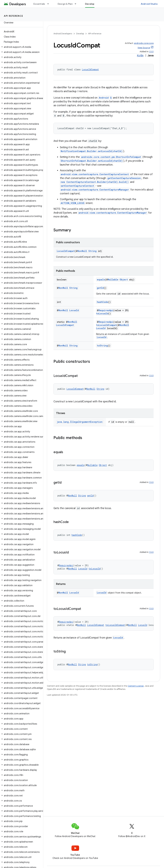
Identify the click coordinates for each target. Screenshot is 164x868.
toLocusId (102, 314)
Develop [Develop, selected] (90, 4)
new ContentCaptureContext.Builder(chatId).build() (95, 182)
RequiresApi (106, 310)
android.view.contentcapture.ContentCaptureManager (95, 190)
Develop (80, 34)
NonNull (82, 251)
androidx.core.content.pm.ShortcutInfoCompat (111, 157)
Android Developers (63, 34)
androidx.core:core (144, 43)
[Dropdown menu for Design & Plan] (77, 4)
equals (101, 280)
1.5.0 (151, 52)
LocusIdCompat (90, 69)
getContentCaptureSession (124, 178)
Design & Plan (65, 4)
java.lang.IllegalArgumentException (80, 422)
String (92, 251)
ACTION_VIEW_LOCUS (73, 203)
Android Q (105, 98)
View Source (144, 48)
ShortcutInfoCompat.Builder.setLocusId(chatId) (92, 161)
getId (100, 288)
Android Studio (149, 4)
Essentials (39, 4)
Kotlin (140, 56)
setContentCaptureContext (77, 186)
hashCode (102, 302)
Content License (136, 686)
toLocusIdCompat (106, 325)
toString (102, 346)
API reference (14, 16)
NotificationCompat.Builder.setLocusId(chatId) (92, 151)
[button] (21, 47)
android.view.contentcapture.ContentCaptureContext (95, 174)
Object (124, 280)
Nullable (113, 280)
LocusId (74, 310)
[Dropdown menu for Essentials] (49, 4)
